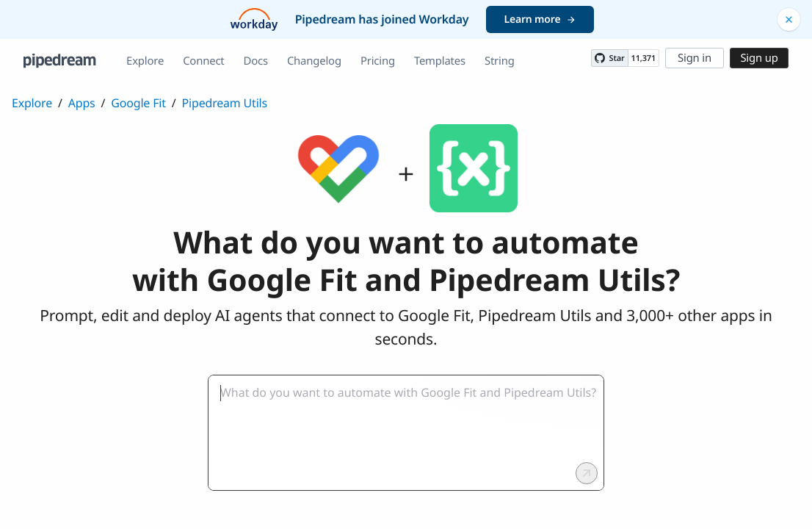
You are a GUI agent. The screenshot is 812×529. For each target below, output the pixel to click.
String (500, 61)
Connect (203, 61)
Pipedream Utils (225, 103)
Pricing (378, 61)
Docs (256, 61)
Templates (440, 61)
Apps (82, 103)
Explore (145, 61)
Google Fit (138, 103)
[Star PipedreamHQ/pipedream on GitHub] (609, 58)
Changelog (314, 61)
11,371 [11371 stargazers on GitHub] (644, 58)
